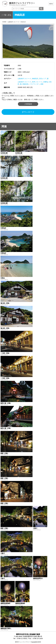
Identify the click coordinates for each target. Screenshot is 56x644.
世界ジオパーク (37, 82)
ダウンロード (28, 112)
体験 (42, 84)
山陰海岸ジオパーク (24, 79)
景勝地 (46, 82)
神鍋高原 (35, 79)
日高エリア (43, 79)
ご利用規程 (28, 104)
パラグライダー (34, 84)
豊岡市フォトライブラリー (23, 642)
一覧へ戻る (7, 15)
